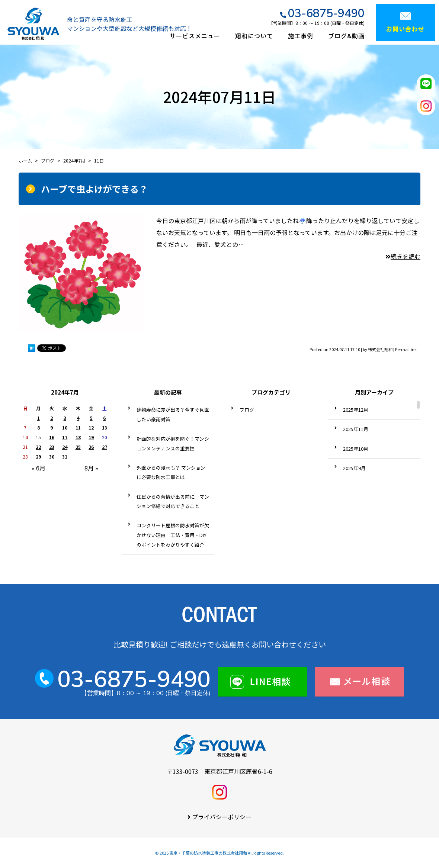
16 (52, 437)
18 (78, 437)
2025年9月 (354, 468)
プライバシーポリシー (222, 817)
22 (38, 447)
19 (91, 437)
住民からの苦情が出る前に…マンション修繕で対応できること (173, 501)
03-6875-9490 (326, 13)
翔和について (254, 36)
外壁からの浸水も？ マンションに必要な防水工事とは (171, 472)
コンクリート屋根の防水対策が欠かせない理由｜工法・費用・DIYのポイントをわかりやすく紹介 (173, 535)
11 (78, 427)
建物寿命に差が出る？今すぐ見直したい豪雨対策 (173, 414)
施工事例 (301, 36)
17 (65, 437)
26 (91, 447)
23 (52, 447)
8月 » (91, 468)
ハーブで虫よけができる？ (94, 189)
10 (65, 427)
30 (52, 456)
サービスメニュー (195, 36)
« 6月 (39, 468)
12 (91, 427)
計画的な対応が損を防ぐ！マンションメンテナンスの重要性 (173, 443)
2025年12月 (356, 410)
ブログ (247, 410)
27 (105, 447)
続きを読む (403, 256)
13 (105, 427)
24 (65, 447)
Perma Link (406, 349)
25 (78, 447)
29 (38, 456)
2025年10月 (356, 449)
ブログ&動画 (346, 36)
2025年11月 (356, 429)
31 (65, 456)
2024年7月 (74, 160)
